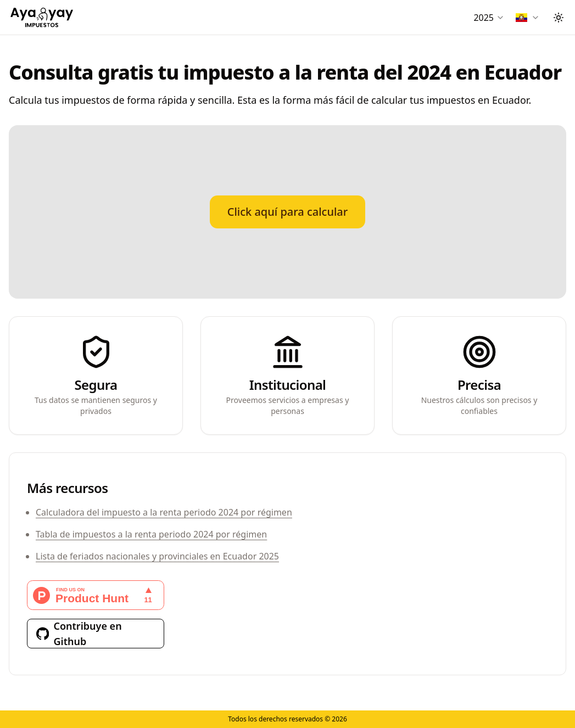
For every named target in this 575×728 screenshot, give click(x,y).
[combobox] (489, 18)
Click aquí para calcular (288, 212)
